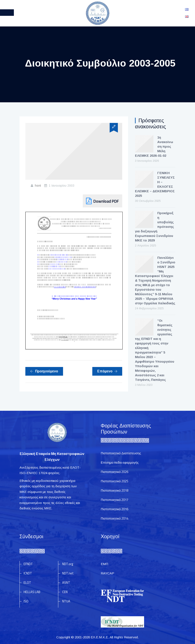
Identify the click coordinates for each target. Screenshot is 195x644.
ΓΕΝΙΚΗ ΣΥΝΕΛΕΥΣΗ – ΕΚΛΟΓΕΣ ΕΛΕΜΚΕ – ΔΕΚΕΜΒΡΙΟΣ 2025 (155, 184)
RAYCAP (107, 573)
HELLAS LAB (32, 592)
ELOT (27, 583)
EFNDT (28, 564)
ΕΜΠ (104, 564)
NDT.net (68, 573)
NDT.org (68, 564)
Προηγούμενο (44, 371)
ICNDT (28, 573)
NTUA (66, 601)
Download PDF (106, 201)
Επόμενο (107, 371)
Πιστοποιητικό (115, 472)
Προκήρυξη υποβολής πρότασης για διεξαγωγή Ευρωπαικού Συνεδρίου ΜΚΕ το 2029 (154, 227)
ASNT (66, 583)
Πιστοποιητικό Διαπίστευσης (121, 453)
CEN (65, 592)
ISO (26, 601)
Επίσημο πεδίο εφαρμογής (120, 462)
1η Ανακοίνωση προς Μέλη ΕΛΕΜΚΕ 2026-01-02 (154, 146)
